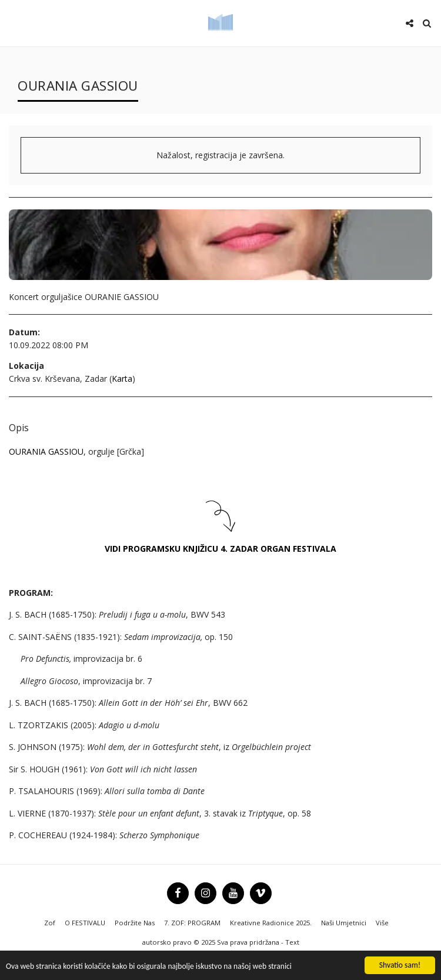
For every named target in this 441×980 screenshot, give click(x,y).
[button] (13, 23)
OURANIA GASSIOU (46, 451)
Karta (122, 379)
